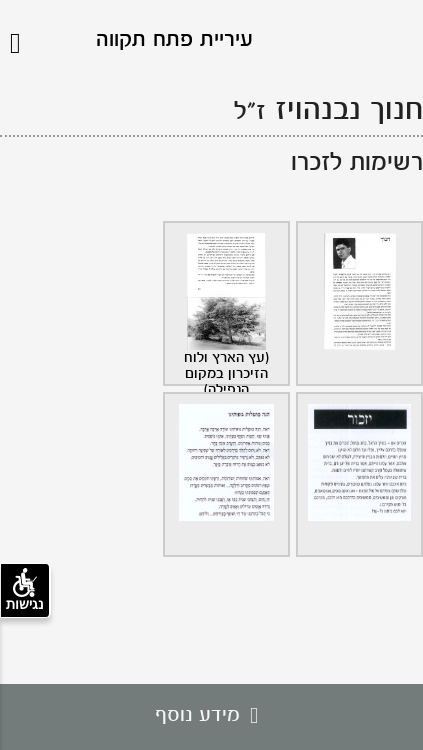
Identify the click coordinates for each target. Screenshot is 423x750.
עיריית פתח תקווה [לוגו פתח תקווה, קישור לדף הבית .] (174, 40)
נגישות (25, 590)
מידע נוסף (211, 716)
